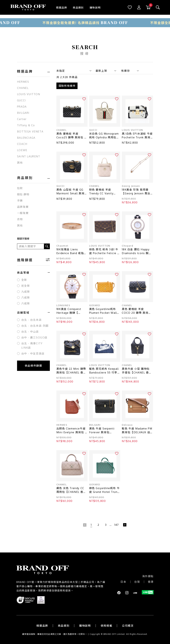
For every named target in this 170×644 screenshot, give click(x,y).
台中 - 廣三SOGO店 (34, 337)
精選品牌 (61, 8)
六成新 (26, 303)
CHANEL (23, 88)
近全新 (26, 286)
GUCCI (21, 100)
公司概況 (128, 626)
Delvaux (127, 425)
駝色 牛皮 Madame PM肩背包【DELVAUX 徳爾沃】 (137, 431)
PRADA (22, 107)
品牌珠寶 (23, 207)
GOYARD (95, 305)
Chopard (127, 246)
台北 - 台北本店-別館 (35, 326)
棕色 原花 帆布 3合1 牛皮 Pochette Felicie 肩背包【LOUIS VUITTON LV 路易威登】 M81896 (105, 251)
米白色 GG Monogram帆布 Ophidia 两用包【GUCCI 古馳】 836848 (104, 136)
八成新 (26, 298)
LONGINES (63, 305)
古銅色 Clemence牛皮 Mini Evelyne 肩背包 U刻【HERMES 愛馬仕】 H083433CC (72, 431)
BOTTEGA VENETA (30, 131)
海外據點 (148, 576)
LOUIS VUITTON (29, 94)
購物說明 (95, 8)
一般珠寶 (23, 213)
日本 (123, 582)
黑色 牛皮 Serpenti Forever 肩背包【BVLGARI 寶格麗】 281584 (103, 431)
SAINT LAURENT (29, 156)
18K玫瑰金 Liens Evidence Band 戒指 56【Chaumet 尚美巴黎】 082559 (71, 251)
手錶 (20, 201)
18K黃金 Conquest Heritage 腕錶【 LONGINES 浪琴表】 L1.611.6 (70, 311)
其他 (20, 163)
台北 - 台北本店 (31, 320)
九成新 (26, 292)
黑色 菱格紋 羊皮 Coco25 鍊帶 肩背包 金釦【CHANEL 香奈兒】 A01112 (72, 136)
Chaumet (62, 246)
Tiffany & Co (26, 125)
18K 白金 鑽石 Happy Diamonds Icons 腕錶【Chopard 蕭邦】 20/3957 (137, 251)
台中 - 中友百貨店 (33, 354)
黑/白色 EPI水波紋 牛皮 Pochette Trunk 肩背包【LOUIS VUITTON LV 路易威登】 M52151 (137, 136)
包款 (20, 188)
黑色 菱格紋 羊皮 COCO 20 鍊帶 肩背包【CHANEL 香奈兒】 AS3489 (136, 311)
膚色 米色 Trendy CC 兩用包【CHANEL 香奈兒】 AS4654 (71, 490)
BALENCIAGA (26, 138)
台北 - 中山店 (30, 332)
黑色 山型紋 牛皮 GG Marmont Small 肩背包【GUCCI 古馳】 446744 (72, 192)
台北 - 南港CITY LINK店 (32, 345)
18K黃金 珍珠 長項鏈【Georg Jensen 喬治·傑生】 (136, 192)
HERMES (23, 82)
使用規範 (106, 626)
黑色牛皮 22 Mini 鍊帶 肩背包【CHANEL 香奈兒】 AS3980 (71, 371)
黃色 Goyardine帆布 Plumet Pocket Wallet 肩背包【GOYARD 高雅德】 (105, 311)
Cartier (22, 119)
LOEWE (22, 150)
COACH (22, 144)
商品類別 (78, 8)
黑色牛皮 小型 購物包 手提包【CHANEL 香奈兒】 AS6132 (137, 371)
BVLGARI (23, 113)
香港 (151, 582)
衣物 (20, 219)
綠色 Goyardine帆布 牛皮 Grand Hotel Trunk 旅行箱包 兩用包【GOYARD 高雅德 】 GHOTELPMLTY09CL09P (105, 490)
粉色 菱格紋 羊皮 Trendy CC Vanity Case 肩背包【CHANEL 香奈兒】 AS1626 (105, 192)
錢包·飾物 (23, 194)
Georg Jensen (131, 186)
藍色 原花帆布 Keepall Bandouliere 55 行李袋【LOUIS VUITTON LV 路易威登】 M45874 (105, 371)
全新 (24, 280)
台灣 (137, 582)
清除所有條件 (67, 86)
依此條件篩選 (33, 366)
